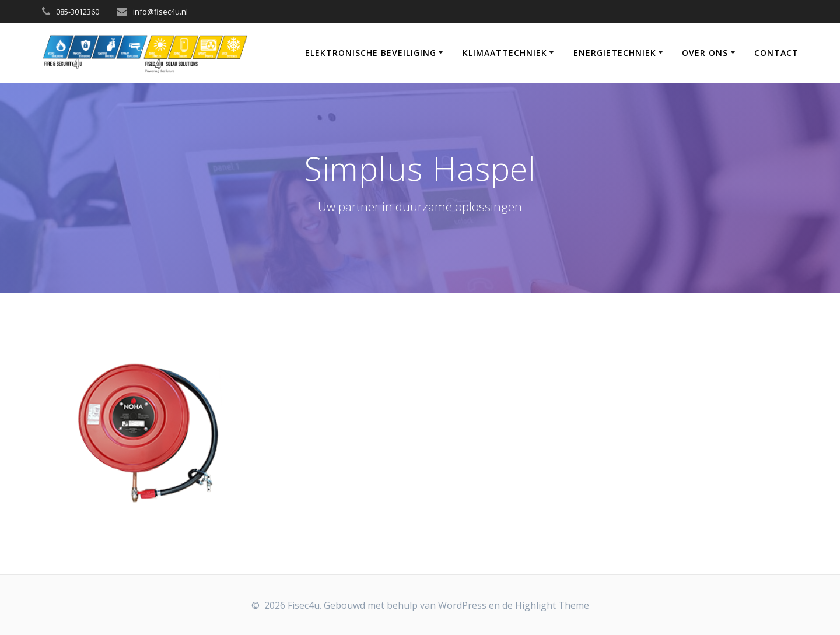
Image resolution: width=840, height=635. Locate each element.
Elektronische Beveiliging (371, 53)
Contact (776, 53)
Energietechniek (615, 53)
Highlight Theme (552, 605)
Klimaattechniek (505, 53)
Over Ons (705, 53)
